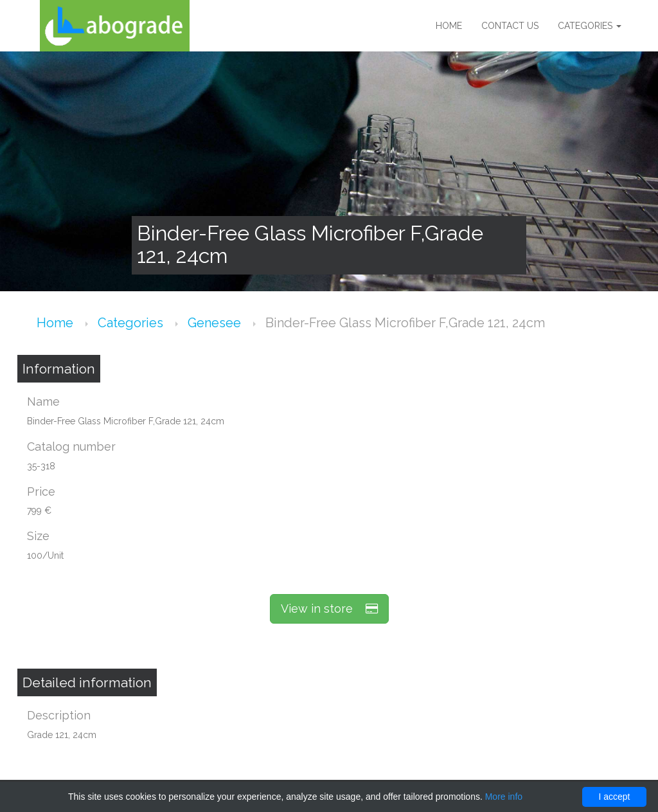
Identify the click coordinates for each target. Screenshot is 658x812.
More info (504, 797)
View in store (329, 609)
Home (449, 26)
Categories (590, 26)
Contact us (510, 26)
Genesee (216, 323)
